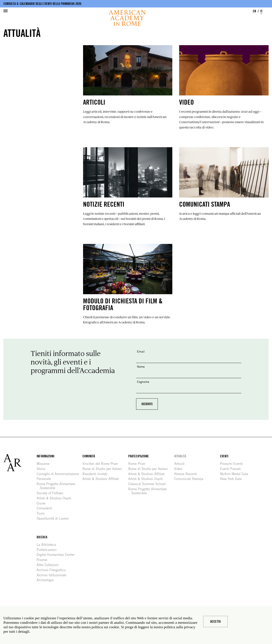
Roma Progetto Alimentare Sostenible (58, 486)
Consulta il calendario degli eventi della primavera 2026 (42, 4)
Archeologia (47, 580)
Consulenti (46, 508)
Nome (141, 367)
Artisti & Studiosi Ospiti (55, 498)
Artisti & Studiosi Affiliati (102, 479)
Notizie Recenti (187, 474)
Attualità (180, 456)
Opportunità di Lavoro (54, 518)
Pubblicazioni (48, 550)
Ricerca (42, 537)
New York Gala (232, 479)
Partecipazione (139, 456)
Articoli (181, 464)
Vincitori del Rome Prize (102, 464)
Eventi (224, 456)
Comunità (89, 456)
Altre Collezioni (49, 565)
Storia (42, 469)
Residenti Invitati (96, 474)
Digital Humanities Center (57, 555)
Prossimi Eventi (233, 464)
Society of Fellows (51, 493)
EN (254, 11)
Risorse (44, 560)
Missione (45, 464)
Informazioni (45, 456)
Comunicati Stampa (190, 479)
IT (261, 11)
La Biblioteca (48, 545)
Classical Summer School (148, 484)
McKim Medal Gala (236, 474)
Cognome (143, 382)
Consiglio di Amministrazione (59, 474)
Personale (45, 479)
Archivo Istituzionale (53, 575)
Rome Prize (138, 464)
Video (180, 469)
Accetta (215, 622)
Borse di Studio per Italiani (104, 469)
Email (141, 351)
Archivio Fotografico (53, 570)
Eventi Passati (232, 469)
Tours (42, 513)
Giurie (43, 503)
